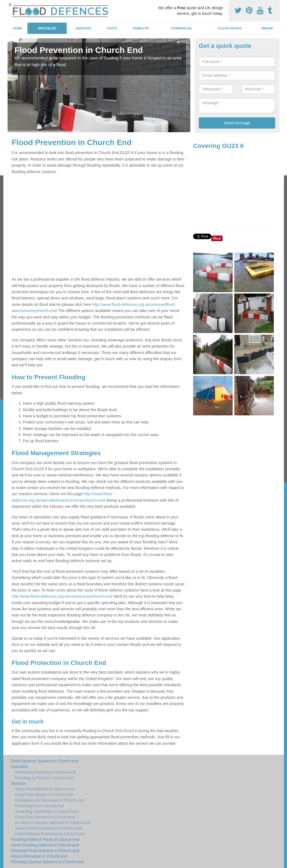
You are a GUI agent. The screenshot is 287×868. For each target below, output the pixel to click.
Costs (112, 28)
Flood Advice (230, 28)
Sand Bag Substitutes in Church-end (47, 811)
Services (84, 28)
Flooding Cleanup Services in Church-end (47, 862)
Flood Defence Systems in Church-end (45, 761)
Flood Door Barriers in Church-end (45, 817)
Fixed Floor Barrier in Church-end (44, 795)
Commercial (182, 28)
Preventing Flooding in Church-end (45, 772)
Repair (267, 28)
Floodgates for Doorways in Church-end (50, 800)
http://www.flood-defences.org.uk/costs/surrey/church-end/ (62, 596)
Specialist (47, 28)
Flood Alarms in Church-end (40, 806)
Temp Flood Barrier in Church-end (45, 789)
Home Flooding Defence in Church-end (45, 845)
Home (17, 28)
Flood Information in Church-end (39, 856)
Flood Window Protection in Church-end (50, 834)
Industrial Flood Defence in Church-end (45, 851)
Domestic (141, 28)
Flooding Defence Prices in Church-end (45, 839)
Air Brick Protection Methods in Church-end (53, 823)
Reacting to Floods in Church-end (44, 778)
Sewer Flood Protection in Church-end (48, 828)
